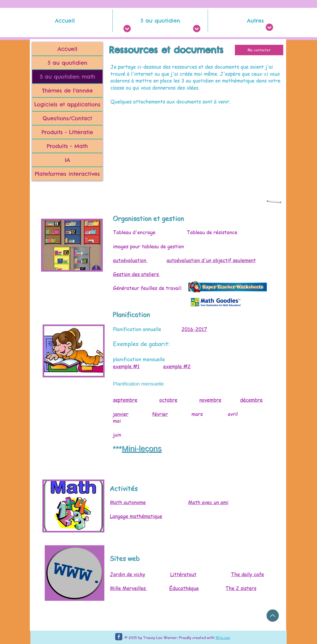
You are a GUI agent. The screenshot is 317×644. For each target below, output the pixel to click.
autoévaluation (130, 260)
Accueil (67, 49)
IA (67, 160)
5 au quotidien (67, 63)
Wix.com (223, 637)
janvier (121, 414)
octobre (168, 400)
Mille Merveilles (128, 588)
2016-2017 (194, 329)
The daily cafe (247, 574)
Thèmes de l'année (67, 90)
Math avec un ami (208, 502)
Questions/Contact (67, 118)
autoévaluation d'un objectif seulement (211, 260)
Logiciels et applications (67, 104)
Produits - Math (67, 146)
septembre (125, 400)
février (160, 414)
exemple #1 (126, 366)
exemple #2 (177, 366)
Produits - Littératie (67, 132)
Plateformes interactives (67, 174)
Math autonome (128, 502)
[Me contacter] (259, 50)
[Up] (273, 616)
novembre (210, 400)
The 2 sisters (241, 588)
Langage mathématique (136, 516)
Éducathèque (184, 588)
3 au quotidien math (67, 77)
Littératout (183, 574)
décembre (251, 400)
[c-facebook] (119, 637)
